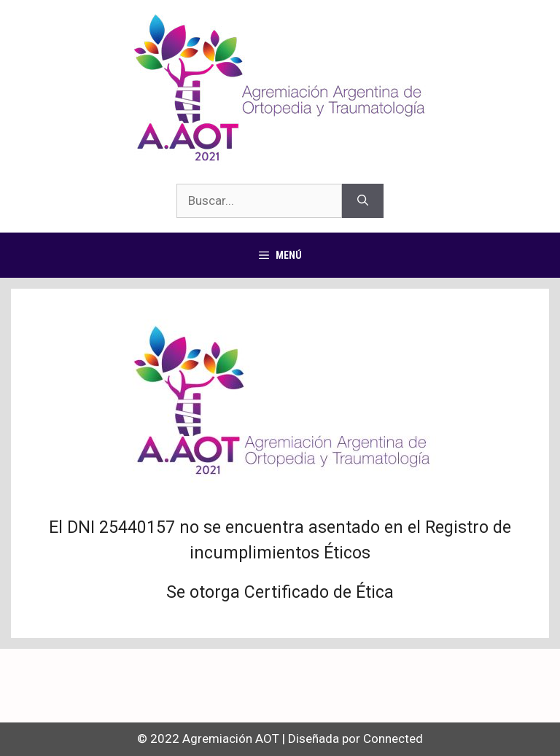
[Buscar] (363, 201)
